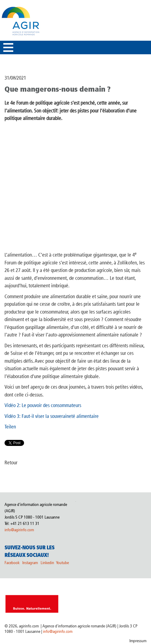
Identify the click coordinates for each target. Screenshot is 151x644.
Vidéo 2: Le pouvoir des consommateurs (43, 405)
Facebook (12, 563)
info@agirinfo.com (19, 530)
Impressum (138, 641)
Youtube (62, 563)
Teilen (10, 427)
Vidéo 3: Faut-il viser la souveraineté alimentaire (52, 416)
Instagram (30, 563)
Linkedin (48, 563)
